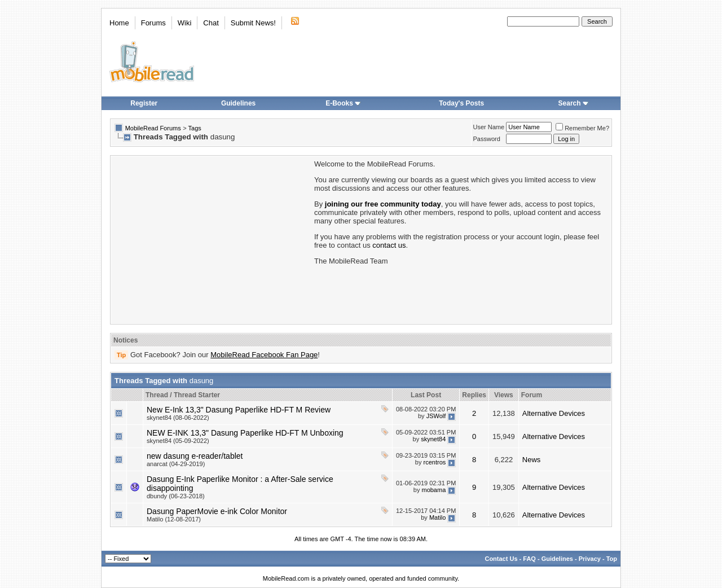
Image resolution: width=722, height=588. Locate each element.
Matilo (437, 517)
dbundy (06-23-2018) (176, 496)
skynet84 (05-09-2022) (178, 441)
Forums (153, 23)
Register (144, 103)
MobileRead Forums (153, 128)
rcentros (435, 462)
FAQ (529, 559)
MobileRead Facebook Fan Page (264, 355)
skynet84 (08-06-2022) (178, 418)
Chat (211, 23)
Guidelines (238, 103)
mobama (433, 490)
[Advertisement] (212, 239)
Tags (195, 128)
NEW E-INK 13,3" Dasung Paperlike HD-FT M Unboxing (245, 433)
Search (574, 103)
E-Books (343, 103)
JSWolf (436, 416)
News (532, 460)
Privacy (590, 559)
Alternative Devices (554, 413)
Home (119, 23)
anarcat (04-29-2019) (176, 464)
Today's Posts (461, 103)
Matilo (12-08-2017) (174, 519)
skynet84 (433, 439)
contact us (389, 245)
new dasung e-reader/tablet (195, 456)
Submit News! (253, 23)
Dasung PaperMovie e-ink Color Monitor (217, 511)
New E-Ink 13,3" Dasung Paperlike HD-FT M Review (239, 410)
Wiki (185, 23)
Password (487, 139)
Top (612, 559)
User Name (489, 127)
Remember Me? (582, 128)
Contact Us (501, 559)
